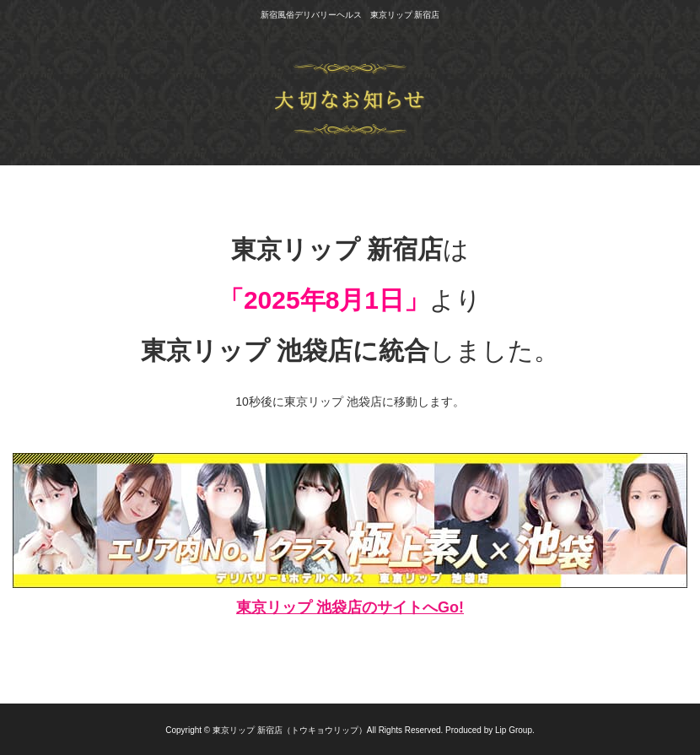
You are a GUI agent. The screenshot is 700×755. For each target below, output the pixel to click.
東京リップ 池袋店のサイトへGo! (350, 607)
